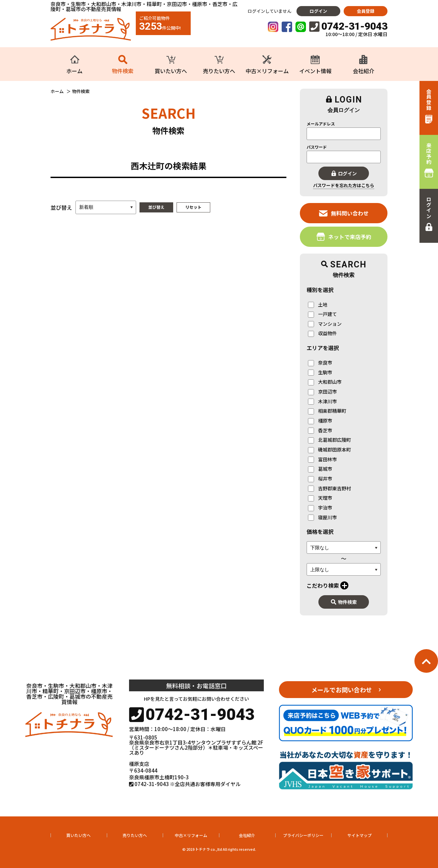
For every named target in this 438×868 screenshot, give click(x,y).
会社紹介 (247, 835)
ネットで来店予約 (344, 237)
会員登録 (366, 11)
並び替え (156, 207)
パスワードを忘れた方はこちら (344, 185)
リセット (193, 207)
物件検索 (344, 602)
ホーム (57, 91)
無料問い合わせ (344, 213)
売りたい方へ (135, 835)
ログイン (318, 11)
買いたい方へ (79, 835)
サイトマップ (359, 835)
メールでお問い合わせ (342, 690)
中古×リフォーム (191, 835)
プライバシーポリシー (303, 835)
